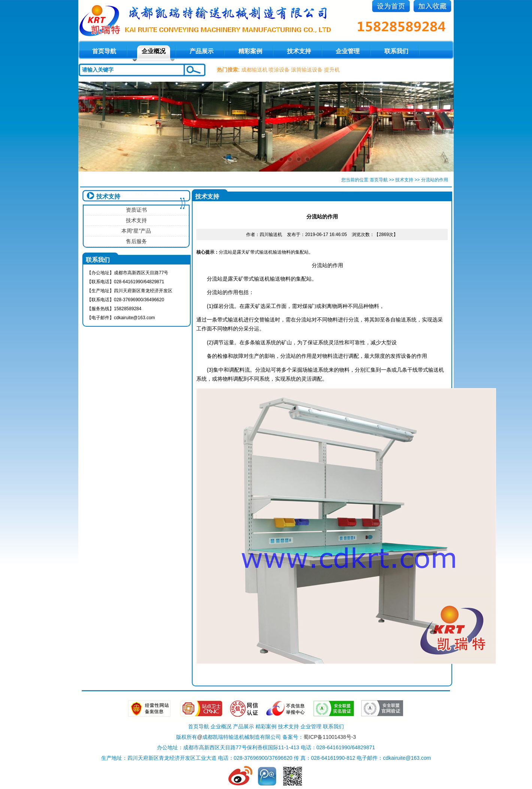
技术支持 (299, 51)
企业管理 (348, 51)
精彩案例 (250, 51)
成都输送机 (254, 70)
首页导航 (379, 180)
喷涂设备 (279, 70)
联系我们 (396, 51)
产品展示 (202, 51)
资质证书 (136, 210)
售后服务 (136, 241)
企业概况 (154, 51)
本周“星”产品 (136, 231)
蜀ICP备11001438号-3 (330, 737)
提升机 (332, 70)
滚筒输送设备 (307, 70)
